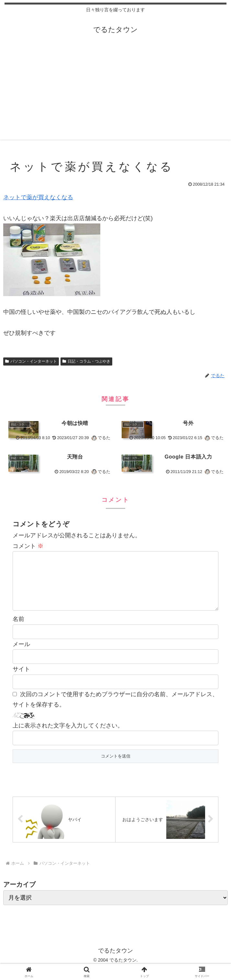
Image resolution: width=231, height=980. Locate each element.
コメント (28, 546)
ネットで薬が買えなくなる (38, 197)
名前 (18, 629)
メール (21, 655)
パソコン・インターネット (31, 361)
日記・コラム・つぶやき (86, 361)
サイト (21, 679)
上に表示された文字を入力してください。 (68, 736)
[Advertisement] (115, 94)
